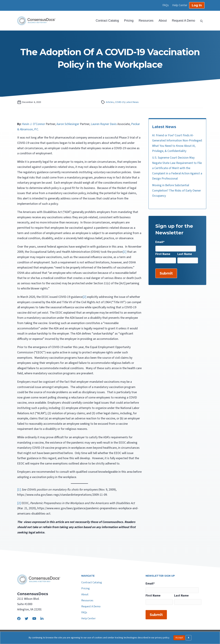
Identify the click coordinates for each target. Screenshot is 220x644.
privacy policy (162, 638)
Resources (146, 21)
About (163, 21)
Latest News (132, 102)
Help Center (180, 5)
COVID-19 (120, 102)
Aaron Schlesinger (68, 124)
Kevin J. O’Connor (34, 124)
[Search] (200, 21)
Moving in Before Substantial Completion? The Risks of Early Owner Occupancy (177, 190)
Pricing (129, 21)
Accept (179, 638)
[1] (125, 252)
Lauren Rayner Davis (104, 124)
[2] (84, 297)
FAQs (166, 5)
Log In (197, 5)
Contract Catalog (107, 21)
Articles (110, 102)
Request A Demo (183, 21)
